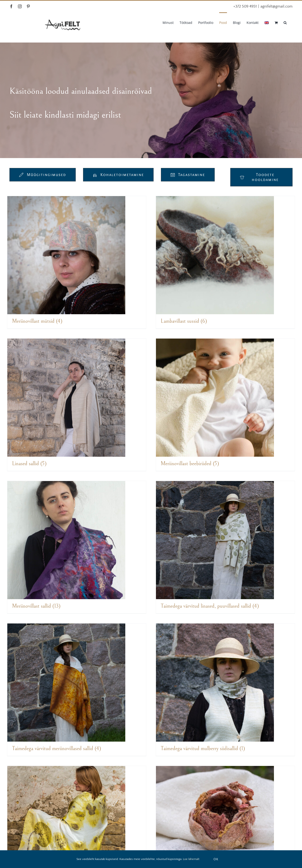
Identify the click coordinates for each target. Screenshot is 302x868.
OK (216, 859)
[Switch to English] (267, 22)
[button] (285, 22)
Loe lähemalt (191, 859)
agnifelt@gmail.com (277, 6)
